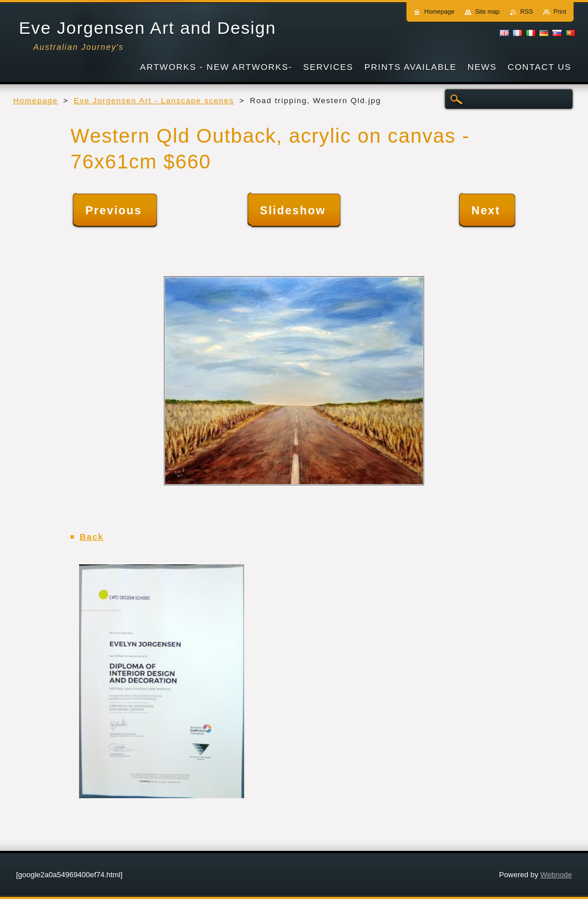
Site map (487, 11)
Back (92, 537)
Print (560, 11)
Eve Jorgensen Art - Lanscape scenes (154, 101)
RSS (527, 11)
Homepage (36, 101)
